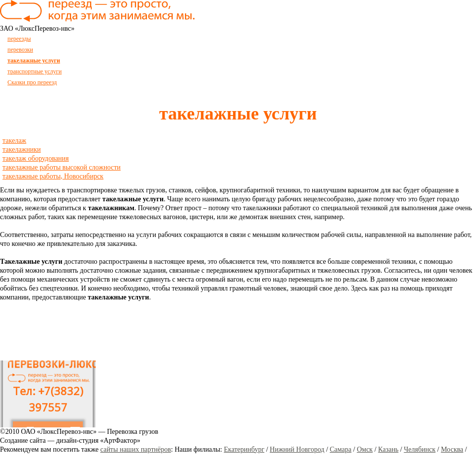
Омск (365, 449)
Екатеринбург (244, 449)
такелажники (22, 149)
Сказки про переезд (32, 82)
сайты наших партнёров (136, 449)
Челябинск (419, 449)
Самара (341, 449)
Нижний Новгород (297, 449)
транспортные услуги (34, 71)
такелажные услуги (34, 60)
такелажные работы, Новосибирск (53, 176)
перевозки (20, 50)
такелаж (14, 141)
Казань (388, 449)
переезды (19, 39)
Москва (452, 449)
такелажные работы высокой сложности (61, 167)
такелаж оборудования (36, 158)
